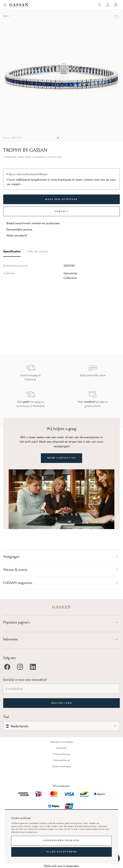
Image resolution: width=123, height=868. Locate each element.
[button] (61, 726)
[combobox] (61, 726)
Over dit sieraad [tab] (38, 251)
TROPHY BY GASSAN (25, 150)
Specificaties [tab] (12, 251)
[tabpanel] (61, 297)
